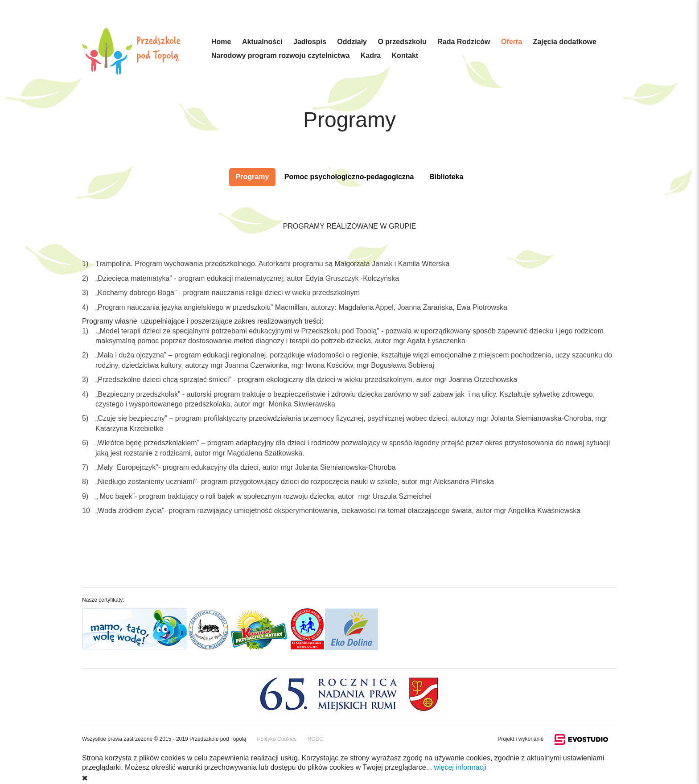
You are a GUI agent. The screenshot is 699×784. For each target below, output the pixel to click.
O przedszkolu (402, 42)
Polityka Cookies (277, 739)
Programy (253, 177)
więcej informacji (460, 767)
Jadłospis (310, 42)
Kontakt (405, 55)
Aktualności (262, 42)
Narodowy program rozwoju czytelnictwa (280, 55)
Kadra (371, 55)
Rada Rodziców (464, 42)
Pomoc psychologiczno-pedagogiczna (349, 177)
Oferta (512, 42)
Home (221, 42)
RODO (316, 739)
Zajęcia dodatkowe (565, 42)
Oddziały (352, 42)
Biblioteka (446, 177)
